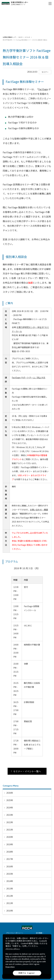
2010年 (10, 911)
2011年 (10, 903)
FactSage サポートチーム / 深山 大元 (29, 378)
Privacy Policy (10, 967)
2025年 (10, 800)
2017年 (10, 859)
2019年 (10, 844)
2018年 (10, 852)
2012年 (10, 896)
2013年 (10, 889)
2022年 (10, 822)
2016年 (10, 866)
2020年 (10, 837)
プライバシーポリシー (14, 933)
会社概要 (39, 933)
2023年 (10, 815)
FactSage (43, 89)
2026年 (10, 793)
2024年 (10, 808)
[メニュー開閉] (50, 3)
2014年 (10, 881)
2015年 (10, 874)
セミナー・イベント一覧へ (27, 771)
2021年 (10, 830)
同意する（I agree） (27, 973)
